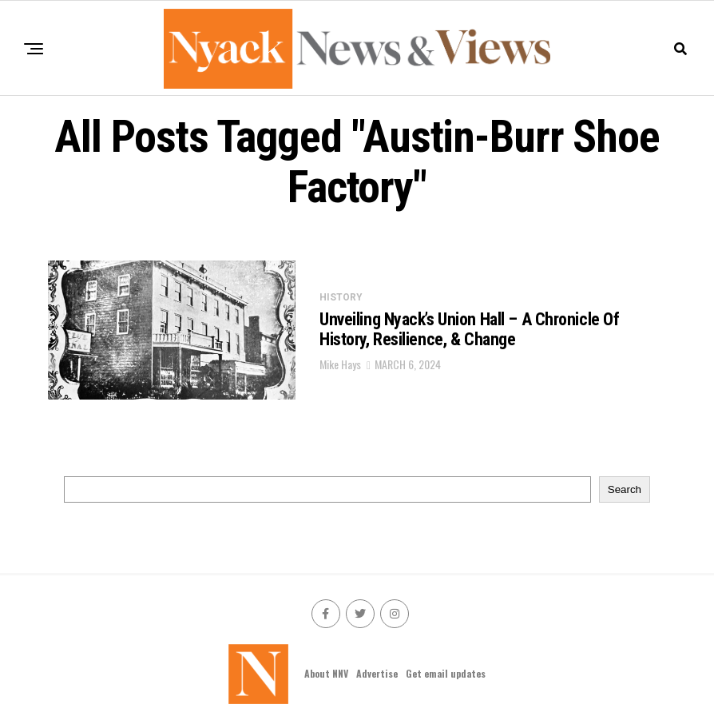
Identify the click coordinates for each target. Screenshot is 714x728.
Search (625, 489)
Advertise (377, 673)
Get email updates (446, 673)
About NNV (326, 673)
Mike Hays (340, 364)
